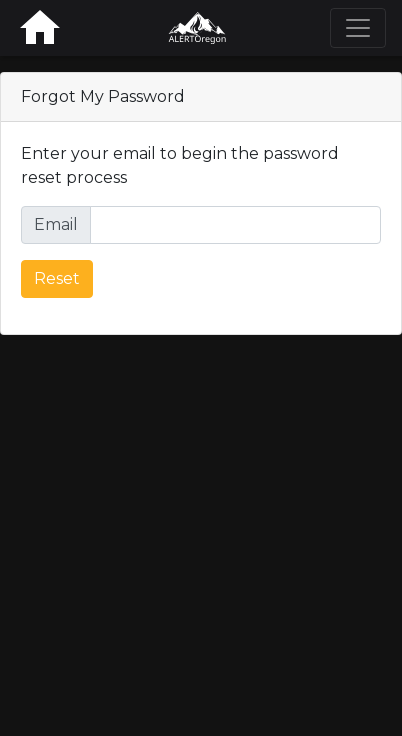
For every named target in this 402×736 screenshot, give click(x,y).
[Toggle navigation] (358, 28)
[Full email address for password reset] (235, 225)
